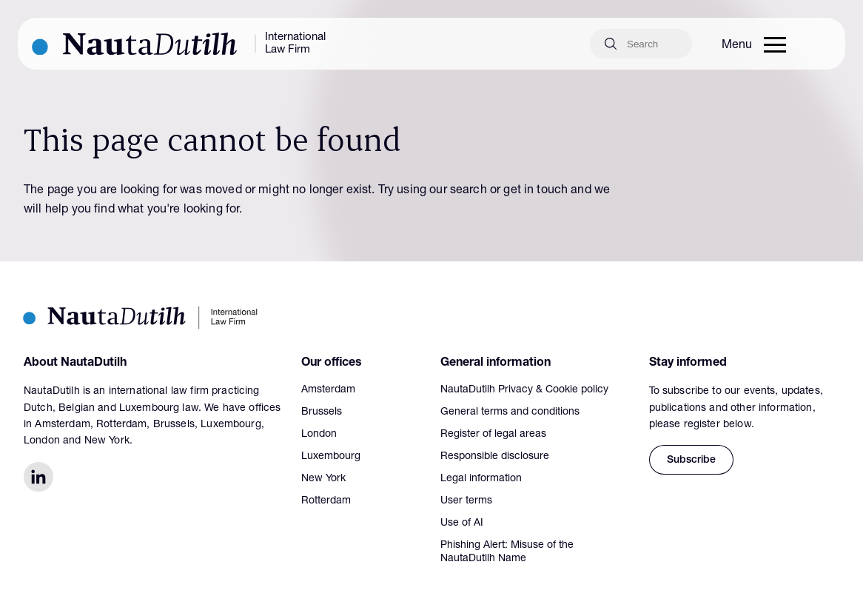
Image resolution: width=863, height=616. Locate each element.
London (319, 435)
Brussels (322, 412)
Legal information (481, 479)
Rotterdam (326, 501)
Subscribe (691, 461)
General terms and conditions (510, 412)
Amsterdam (328, 390)
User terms (466, 501)
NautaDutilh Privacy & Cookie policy (524, 390)
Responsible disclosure (495, 457)
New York (323, 479)
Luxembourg (331, 457)
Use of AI (462, 523)
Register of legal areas (493, 435)
